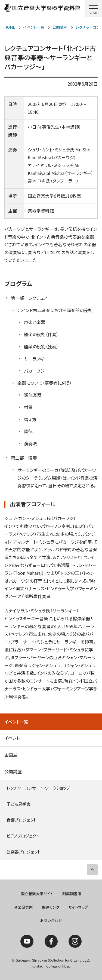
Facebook (51, 941)
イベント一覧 (16, 722)
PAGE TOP (92, 870)
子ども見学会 (18, 804)
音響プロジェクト (22, 820)
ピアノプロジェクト (23, 836)
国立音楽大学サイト (37, 894)
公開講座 (13, 771)
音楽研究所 (23, 907)
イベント (12, 738)
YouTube (27, 941)
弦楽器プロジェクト (24, 852)
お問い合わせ (51, 920)
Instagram (75, 941)
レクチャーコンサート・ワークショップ (38, 788)
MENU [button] (93, 13)
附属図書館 (72, 894)
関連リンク (51, 907)
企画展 (11, 755)
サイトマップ (78, 907)
